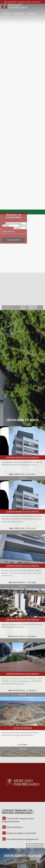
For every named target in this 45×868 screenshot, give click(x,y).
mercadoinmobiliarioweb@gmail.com (22, 839)
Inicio (7, 14)
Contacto (24, 21)
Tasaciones (9, 21)
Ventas (31, 14)
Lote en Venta (23, 728)
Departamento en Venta (23, 457)
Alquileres (19, 14)
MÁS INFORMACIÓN (35, 846)
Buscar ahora (13, 240)
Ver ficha (22, 478)
